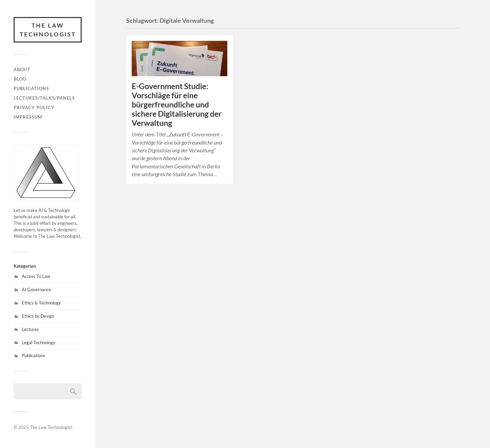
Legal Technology (39, 343)
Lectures (30, 329)
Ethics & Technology (41, 303)
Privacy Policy (34, 107)
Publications (31, 88)
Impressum (28, 117)
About (22, 69)
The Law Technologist (48, 30)
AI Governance (36, 289)
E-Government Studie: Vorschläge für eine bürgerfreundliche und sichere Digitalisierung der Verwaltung (177, 105)
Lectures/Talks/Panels (44, 98)
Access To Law (36, 276)
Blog (20, 79)
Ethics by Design (38, 316)
